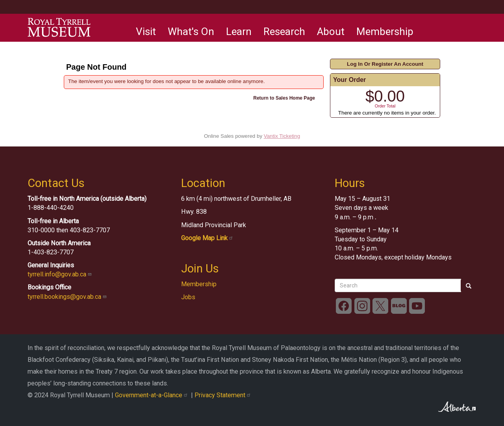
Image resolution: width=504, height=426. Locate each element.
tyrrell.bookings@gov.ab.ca (68, 297)
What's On (191, 31)
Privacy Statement (223, 395)
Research (284, 31)
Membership (385, 31)
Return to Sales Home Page (284, 98)
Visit (146, 31)
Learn (239, 31)
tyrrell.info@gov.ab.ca (60, 274)
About (331, 31)
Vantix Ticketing (282, 136)
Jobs (188, 297)
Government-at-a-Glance (153, 395)
